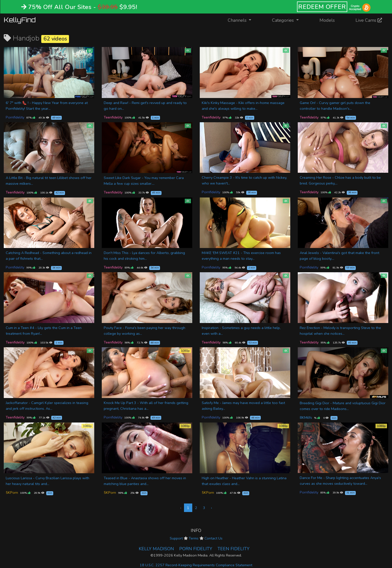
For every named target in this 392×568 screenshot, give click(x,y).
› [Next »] (211, 508)
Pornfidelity (15, 117)
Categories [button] (283, 20)
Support (176, 538)
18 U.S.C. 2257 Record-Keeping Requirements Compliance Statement (196, 565)
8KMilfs (306, 417)
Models (327, 20)
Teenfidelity (113, 117)
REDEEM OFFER (322, 7)
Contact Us (213, 538)
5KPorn (12, 492)
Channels (243, 20)
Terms (194, 538)
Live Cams (369, 20)
